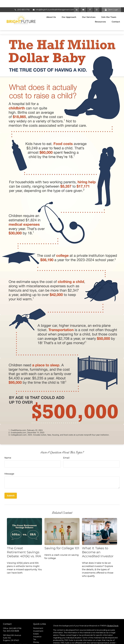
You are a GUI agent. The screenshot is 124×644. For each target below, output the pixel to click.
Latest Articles (39, 635)
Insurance (37, 624)
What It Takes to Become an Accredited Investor (98, 540)
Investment (38, 619)
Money (36, 630)
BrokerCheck (113, 613)
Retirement (38, 616)
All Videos (37, 638)
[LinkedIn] (77, 2)
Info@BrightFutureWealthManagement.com (53, 2)
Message (9, 461)
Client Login (111, 2)
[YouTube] (83, 2)
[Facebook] (90, 2)
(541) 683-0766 (22, 2)
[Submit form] (11, 483)
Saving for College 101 (62, 536)
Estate (36, 621)
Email (66, 445)
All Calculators (39, 641)
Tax (35, 627)
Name (8, 445)
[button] (51, 9)
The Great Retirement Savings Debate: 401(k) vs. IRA (24, 540)
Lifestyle (37, 632)
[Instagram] (17, 638)
